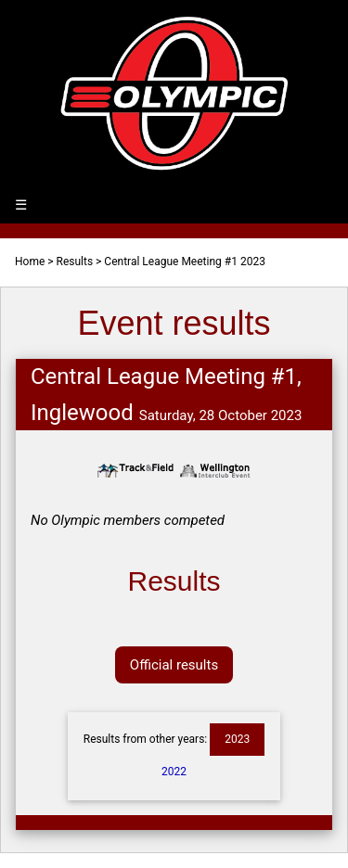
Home (30, 262)
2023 (237, 739)
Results (75, 262)
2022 (174, 772)
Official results (174, 665)
